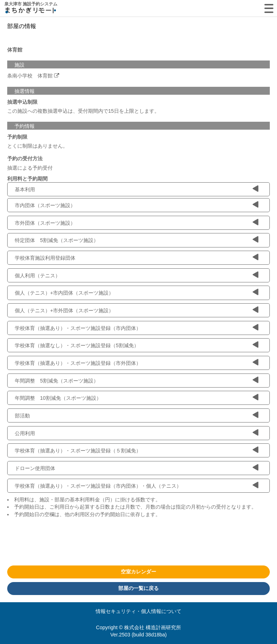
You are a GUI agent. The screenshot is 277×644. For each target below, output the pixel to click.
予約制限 (17, 137)
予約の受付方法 (25, 158)
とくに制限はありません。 (38, 146)
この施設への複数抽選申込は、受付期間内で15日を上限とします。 (83, 111)
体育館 (15, 50)
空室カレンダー (138, 572)
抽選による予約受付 (30, 168)
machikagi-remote (31, 12)
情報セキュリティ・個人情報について (138, 611)
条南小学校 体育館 (30, 76)
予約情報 (25, 126)
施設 (19, 65)
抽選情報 (25, 91)
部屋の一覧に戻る (138, 588)
